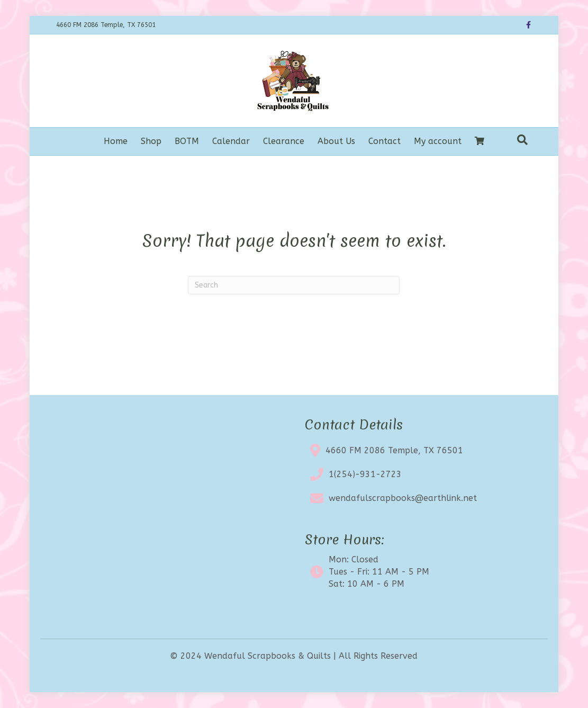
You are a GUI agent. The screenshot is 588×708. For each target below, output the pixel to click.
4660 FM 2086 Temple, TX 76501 (394, 450)
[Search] (522, 140)
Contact (385, 141)
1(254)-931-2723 (365, 474)
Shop (151, 141)
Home (116, 141)
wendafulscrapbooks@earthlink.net (403, 498)
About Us (336, 141)
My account (438, 141)
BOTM (187, 141)
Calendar (231, 141)
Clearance (284, 141)
